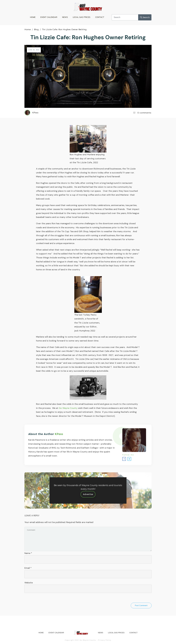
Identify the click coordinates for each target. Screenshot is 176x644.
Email (28, 568)
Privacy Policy (105, 640)
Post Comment (141, 605)
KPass (59, 434)
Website (29, 583)
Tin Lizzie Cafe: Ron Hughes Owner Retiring (88, 37)
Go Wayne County (68, 408)
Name (28, 553)
